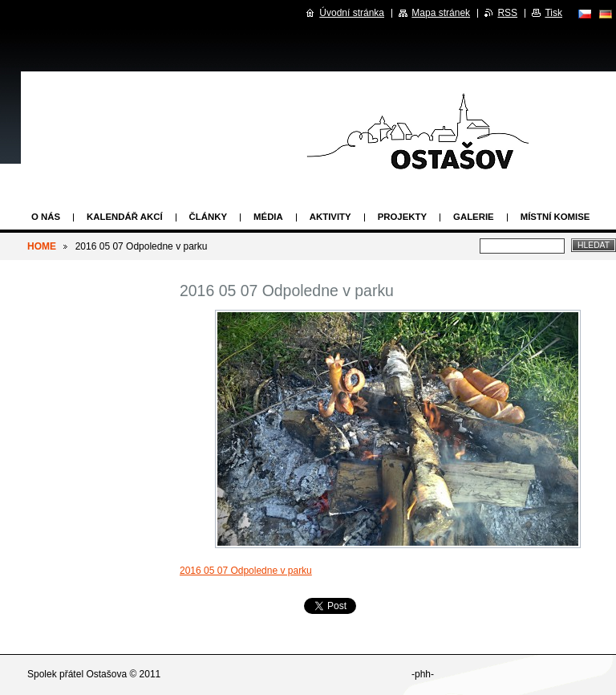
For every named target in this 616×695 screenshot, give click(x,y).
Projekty (402, 217)
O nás (46, 217)
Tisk (553, 13)
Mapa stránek (441, 13)
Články (208, 217)
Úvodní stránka (352, 13)
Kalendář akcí (125, 217)
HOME (42, 246)
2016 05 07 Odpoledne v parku (246, 571)
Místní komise (555, 217)
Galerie (474, 217)
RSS (507, 13)
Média (268, 217)
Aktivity (330, 217)
